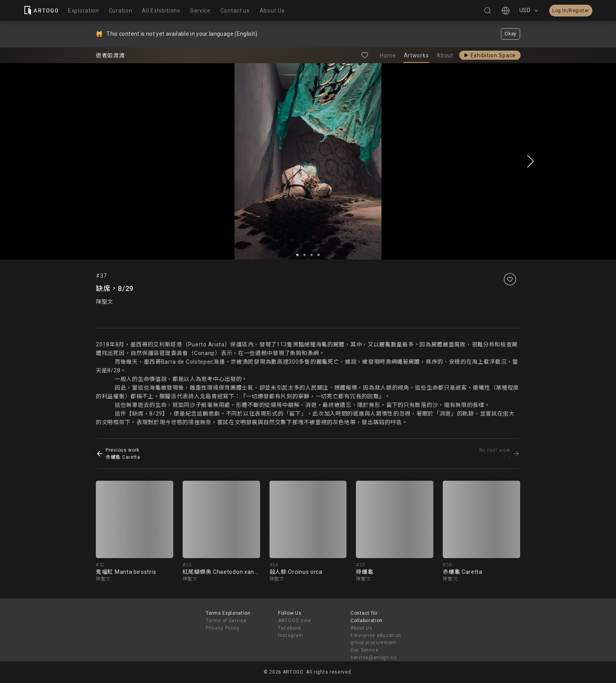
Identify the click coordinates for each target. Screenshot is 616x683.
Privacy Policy (223, 628)
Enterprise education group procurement (376, 639)
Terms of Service (226, 621)
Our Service (365, 650)
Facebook (290, 628)
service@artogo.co (374, 657)
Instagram (291, 635)
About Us (361, 628)
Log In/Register (571, 11)
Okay (511, 34)
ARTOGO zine (295, 621)
